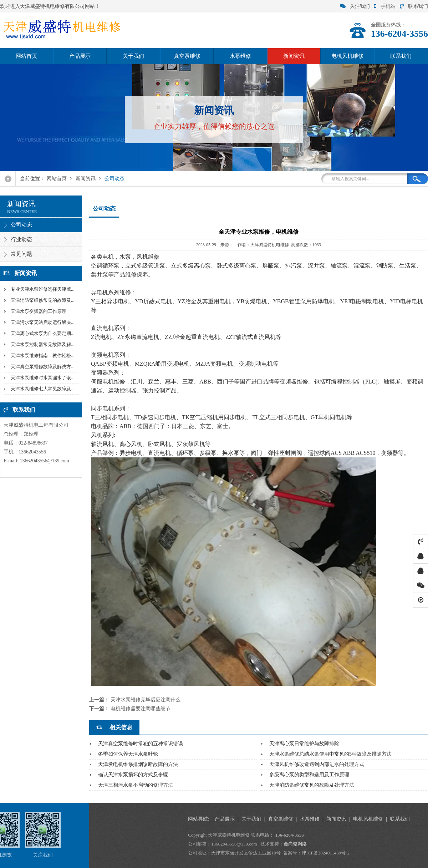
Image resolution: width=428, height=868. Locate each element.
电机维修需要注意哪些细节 (141, 709)
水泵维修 (240, 56)
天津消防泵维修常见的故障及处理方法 (312, 785)
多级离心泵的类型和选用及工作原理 (309, 775)
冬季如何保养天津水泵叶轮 (128, 754)
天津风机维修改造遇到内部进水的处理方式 (317, 764)
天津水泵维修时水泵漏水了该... (42, 378)
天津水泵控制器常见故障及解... (42, 344)
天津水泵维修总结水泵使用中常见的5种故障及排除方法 (330, 754)
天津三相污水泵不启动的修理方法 (136, 785)
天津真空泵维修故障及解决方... (42, 367)
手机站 (385, 6)
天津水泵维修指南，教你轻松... (42, 356)
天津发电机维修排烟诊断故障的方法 (138, 764)
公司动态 (114, 179)
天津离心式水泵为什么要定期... (42, 333)
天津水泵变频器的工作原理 (38, 311)
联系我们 (414, 6)
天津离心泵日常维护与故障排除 (304, 744)
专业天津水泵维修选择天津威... (42, 289)
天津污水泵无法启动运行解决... (42, 322)
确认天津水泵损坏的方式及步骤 (133, 775)
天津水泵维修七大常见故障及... (42, 389)
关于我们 (133, 56)
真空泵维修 (187, 56)
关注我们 (355, 6)
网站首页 (26, 56)
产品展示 (80, 56)
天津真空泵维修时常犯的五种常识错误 (141, 744)
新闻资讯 (294, 56)
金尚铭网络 (393, 844)
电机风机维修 (347, 56)
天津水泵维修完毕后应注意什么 (146, 700)
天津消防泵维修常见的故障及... (42, 300)
